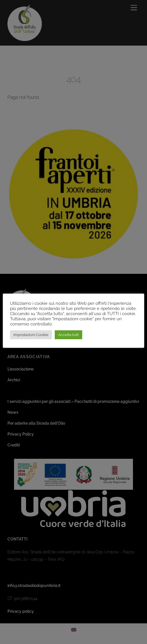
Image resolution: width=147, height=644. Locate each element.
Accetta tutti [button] (68, 335)
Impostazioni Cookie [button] (31, 335)
